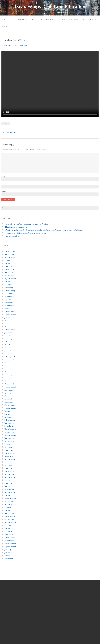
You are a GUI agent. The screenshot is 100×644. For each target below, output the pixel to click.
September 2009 (10, 504)
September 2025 (10, 258)
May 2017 (8, 372)
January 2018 (9, 360)
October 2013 (9, 441)
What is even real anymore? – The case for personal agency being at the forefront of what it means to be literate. (44, 230)
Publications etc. (77, 20)
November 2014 (10, 429)
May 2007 (8, 556)
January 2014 (9, 438)
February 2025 (10, 270)
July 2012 (8, 462)
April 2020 (8, 324)
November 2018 (10, 348)
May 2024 (8, 282)
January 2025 (9, 273)
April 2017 (8, 375)
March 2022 (9, 303)
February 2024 (10, 291)
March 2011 (9, 483)
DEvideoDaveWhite (9, 133)
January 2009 (9, 514)
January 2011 (9, 486)
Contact (6, 26)
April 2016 (8, 399)
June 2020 (8, 318)
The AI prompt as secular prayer (16, 227)
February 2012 (10, 471)
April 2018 (8, 354)
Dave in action (47, 20)
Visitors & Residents (26, 20)
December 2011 (10, 474)
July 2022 (8, 300)
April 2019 (8, 339)
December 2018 (10, 345)
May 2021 (8, 309)
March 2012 (9, 468)
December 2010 (10, 489)
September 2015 (10, 408)
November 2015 (10, 405)
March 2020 (9, 327)
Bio (4, 20)
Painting (92, 20)
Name (3, 176)
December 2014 (10, 426)
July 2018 (8, 351)
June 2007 (8, 553)
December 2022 (10, 297)
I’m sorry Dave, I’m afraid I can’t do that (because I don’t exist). (26, 224)
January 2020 (9, 333)
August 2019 (9, 336)
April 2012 (8, 465)
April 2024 (8, 285)
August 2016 (9, 390)
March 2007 (9, 559)
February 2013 (10, 453)
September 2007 (10, 547)
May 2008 (8, 529)
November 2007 (10, 544)
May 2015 (8, 414)
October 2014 (9, 432)
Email (3, 184)
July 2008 (8, 526)
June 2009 (8, 508)
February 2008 (10, 538)
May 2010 (8, 495)
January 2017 (9, 378)
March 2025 (9, 266)
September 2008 (10, 523)
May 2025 (8, 264)
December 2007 (10, 541)
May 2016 (8, 396)
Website (4, 191)
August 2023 (9, 294)
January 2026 (9, 255)
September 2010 (10, 492)
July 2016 (8, 393)
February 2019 (10, 342)
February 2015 (10, 420)
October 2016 (9, 384)
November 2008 (10, 517)
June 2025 (8, 261)
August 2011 (9, 480)
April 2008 (8, 532)
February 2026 (10, 251)
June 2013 (8, 444)
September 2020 (10, 315)
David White (23, 46)
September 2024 (10, 279)
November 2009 (10, 498)
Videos (62, 20)
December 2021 (10, 306)
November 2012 (10, 456)
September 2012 (10, 459)
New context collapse (12, 236)
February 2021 (10, 312)
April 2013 (8, 447)
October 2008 (9, 520)
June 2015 (8, 411)
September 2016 (10, 387)
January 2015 (9, 423)
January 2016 (9, 402)
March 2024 (9, 288)
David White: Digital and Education (50, 7)
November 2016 (10, 381)
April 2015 (8, 417)
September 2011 (10, 477)
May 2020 (8, 321)
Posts (11, 20)
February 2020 (10, 330)
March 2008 (9, 535)
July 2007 (8, 550)
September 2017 (10, 366)
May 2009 (8, 511)
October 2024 (9, 276)
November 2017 (10, 363)
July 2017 (8, 369)
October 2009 (9, 501)
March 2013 (9, 450)
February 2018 (10, 357)
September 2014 (10, 435)
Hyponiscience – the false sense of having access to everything (26, 233)
